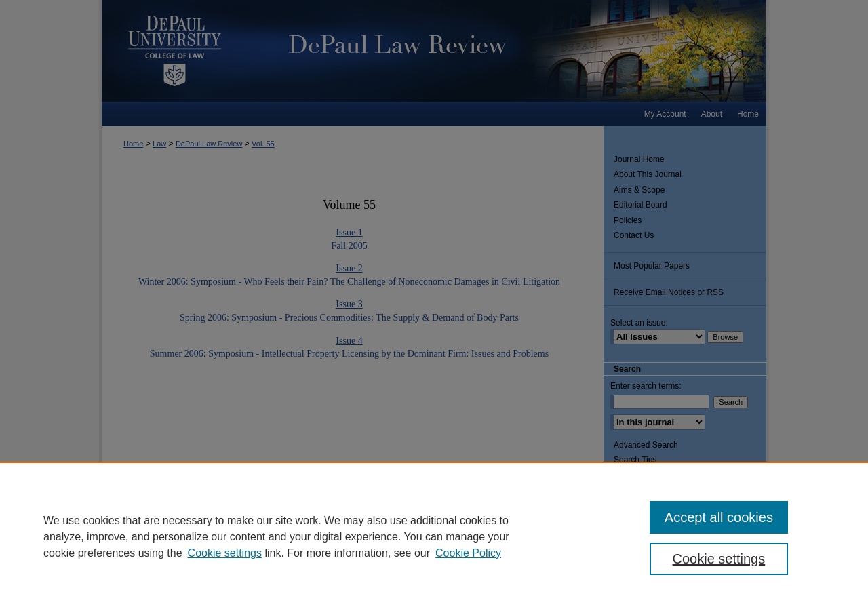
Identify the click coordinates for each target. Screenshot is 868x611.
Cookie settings (225, 553)
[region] (434, 536)
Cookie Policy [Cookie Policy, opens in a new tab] (468, 553)
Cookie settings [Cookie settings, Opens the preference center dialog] (719, 559)
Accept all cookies (719, 517)
